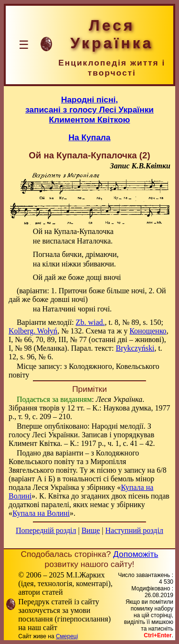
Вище (91, 530)
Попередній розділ (46, 530)
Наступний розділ (134, 530)
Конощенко (148, 331)
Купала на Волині (41, 513)
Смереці (67, 636)
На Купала (90, 137)
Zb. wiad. (90, 322)
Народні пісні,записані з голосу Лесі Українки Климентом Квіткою (89, 110)
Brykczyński (135, 348)
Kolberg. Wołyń (33, 331)
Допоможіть (136, 554)
